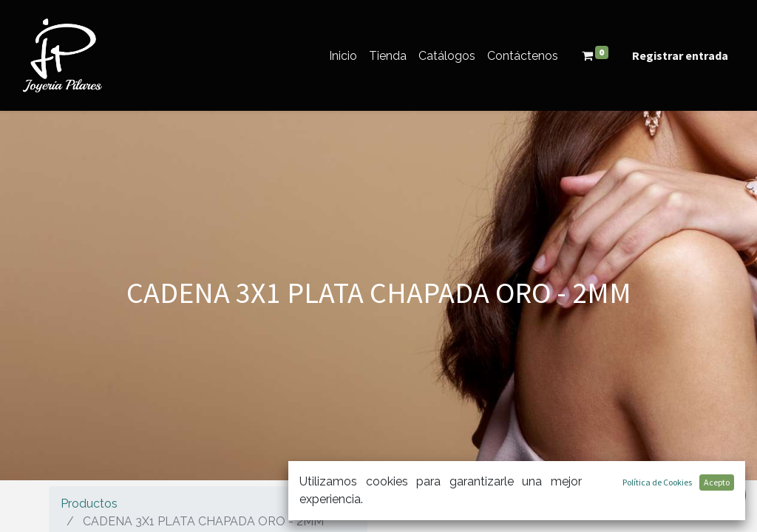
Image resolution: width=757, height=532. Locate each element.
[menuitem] (343, 56)
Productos (89, 504)
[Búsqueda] (693, 500)
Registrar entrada (680, 55)
